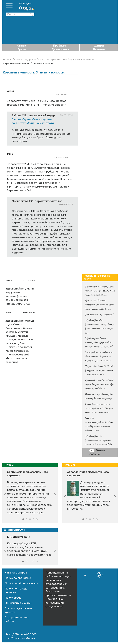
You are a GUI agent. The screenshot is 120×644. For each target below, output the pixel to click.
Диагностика (60, 49)
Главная (8, 60)
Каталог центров (16, 573)
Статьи (22, 46)
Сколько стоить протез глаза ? (99, 314)
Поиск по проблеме (18, 578)
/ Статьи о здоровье (25, 60)
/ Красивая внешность (81, 60)
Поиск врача (13, 598)
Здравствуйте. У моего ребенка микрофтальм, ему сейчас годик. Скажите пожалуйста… (100, 291)
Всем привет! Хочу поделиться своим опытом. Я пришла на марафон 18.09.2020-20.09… (99, 356)
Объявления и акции (19, 603)
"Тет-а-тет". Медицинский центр (33, 123)
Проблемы (60, 46)
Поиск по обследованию (21, 583)
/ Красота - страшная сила (52, 60)
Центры (99, 46)
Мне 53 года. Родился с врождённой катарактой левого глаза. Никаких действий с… (99, 305)
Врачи (22, 49)
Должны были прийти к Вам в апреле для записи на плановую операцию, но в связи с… (99, 384)
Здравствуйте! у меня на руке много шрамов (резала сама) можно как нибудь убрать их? (20, 296)
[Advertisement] (79, 22)
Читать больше (97, 452)
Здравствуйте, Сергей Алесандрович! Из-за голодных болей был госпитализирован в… (99, 342)
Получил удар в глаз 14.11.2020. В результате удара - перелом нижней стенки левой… (100, 370)
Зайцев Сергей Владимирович (32, 119)
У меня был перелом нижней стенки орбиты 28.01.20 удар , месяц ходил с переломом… (99, 408)
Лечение (99, 49)
